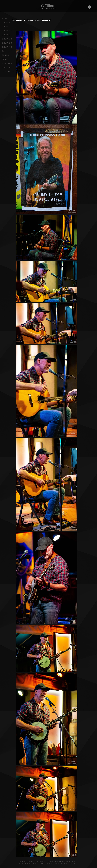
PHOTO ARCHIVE (8, 71)
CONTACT (6, 55)
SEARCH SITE (7, 67)
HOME (4, 19)
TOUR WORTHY (8, 63)
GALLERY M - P (7, 39)
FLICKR (4, 59)
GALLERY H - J (7, 31)
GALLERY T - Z (7, 47)
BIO (3, 51)
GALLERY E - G (7, 27)
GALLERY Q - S (7, 43)
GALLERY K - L (7, 35)
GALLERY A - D (7, 23)
